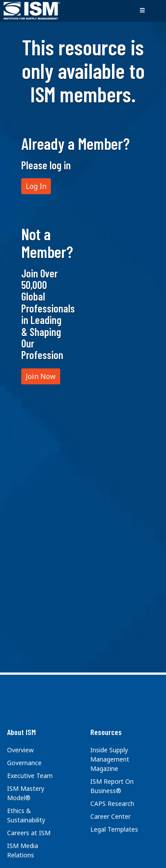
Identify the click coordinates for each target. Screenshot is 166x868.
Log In (36, 186)
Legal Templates (114, 829)
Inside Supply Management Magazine (110, 759)
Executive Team (30, 776)
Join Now (41, 376)
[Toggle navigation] (142, 11)
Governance (24, 763)
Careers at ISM (29, 833)
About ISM (21, 732)
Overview (20, 750)
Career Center (110, 816)
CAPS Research (112, 803)
